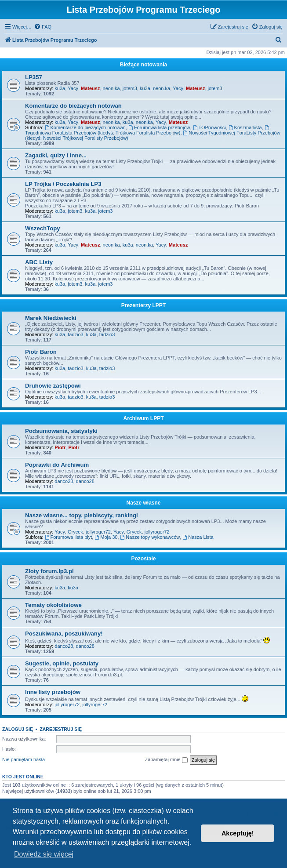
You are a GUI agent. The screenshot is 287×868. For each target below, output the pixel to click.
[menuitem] (43, 27)
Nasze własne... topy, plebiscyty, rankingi (82, 515)
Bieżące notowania (143, 65)
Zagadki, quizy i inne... (56, 155)
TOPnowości (209, 127)
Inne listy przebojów (53, 692)
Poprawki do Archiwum (57, 465)
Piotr (60, 447)
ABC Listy (39, 262)
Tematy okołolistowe (53, 605)
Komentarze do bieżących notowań (73, 106)
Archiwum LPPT (143, 418)
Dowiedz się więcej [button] (44, 854)
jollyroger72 (98, 532)
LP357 (34, 77)
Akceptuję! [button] (238, 833)
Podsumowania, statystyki (61, 431)
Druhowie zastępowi (53, 386)
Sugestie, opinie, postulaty (62, 663)
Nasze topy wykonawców (150, 537)
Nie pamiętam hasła (24, 759)
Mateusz (90, 88)
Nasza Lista (198, 537)
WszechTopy (43, 228)
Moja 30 (106, 537)
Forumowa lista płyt (69, 537)
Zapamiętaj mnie (166, 760)
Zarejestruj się (61, 729)
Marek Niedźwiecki (51, 318)
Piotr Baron (41, 352)
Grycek (75, 532)
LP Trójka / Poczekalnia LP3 (63, 184)
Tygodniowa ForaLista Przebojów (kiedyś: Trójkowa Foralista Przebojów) (148, 130)
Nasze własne (143, 503)
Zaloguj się (18, 729)
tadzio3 (75, 334)
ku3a (60, 88)
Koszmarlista (245, 127)
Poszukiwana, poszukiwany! (64, 634)
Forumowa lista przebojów (159, 127)
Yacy (73, 88)
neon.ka (111, 88)
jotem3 (130, 88)
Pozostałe (143, 559)
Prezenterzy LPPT (143, 305)
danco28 (64, 481)
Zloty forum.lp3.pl (49, 571)
